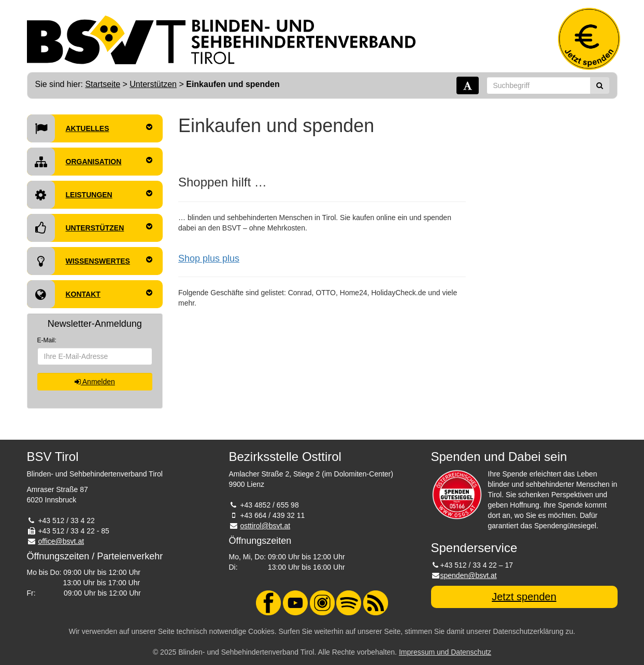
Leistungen (90, 195)
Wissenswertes (90, 261)
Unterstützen (153, 84)
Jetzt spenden (524, 597)
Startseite (103, 84)
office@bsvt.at (61, 541)
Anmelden (95, 382)
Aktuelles (90, 128)
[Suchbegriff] (539, 85)
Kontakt (90, 294)
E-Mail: (47, 340)
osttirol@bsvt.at (265, 526)
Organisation (90, 162)
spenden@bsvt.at (469, 575)
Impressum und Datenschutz (445, 652)
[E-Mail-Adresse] (95, 356)
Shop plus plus (209, 258)
